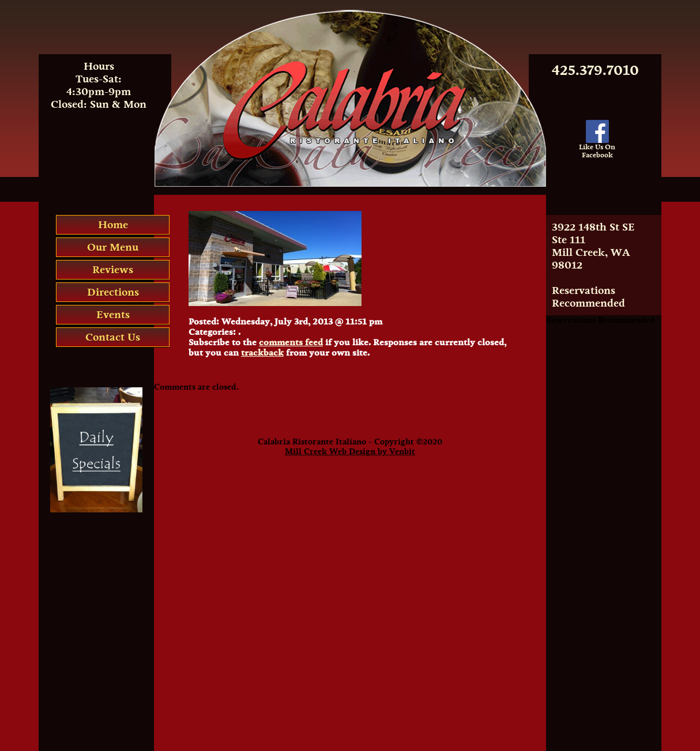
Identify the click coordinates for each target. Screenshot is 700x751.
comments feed (291, 342)
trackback (262, 353)
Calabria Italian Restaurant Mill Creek (350, 14)
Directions (113, 292)
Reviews (113, 270)
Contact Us (113, 337)
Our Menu (113, 247)
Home (113, 225)
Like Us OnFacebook (597, 148)
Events (113, 315)
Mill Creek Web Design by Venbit (350, 452)
